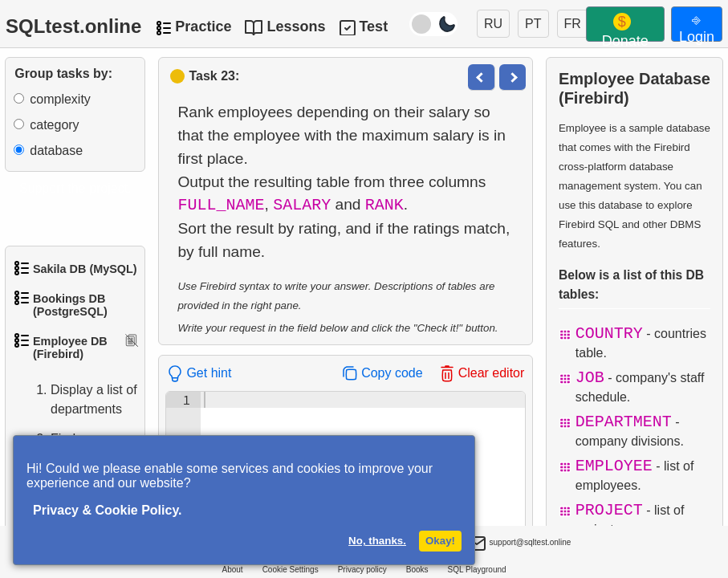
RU (493, 24)
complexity (60, 99)
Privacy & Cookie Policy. (108, 510)
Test (373, 26)
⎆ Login (697, 26)
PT (533, 24)
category (54, 125)
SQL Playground (477, 570)
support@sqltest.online (519, 544)
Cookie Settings (291, 570)
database (56, 151)
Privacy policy (362, 570)
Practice (203, 26)
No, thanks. (377, 541)
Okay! (440, 541)
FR (573, 24)
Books (417, 570)
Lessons (296, 26)
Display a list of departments (78, 400)
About (232, 570)
